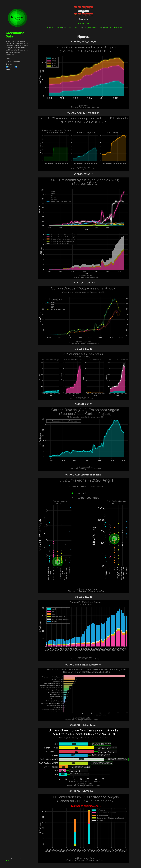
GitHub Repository (13, 61)
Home (8, 59)
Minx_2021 (108, 28)
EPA (70, 28)
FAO (75, 28)
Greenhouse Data (15, 35)
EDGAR (59, 28)
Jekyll (13, 858)
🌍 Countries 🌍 (11, 67)
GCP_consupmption (91, 28)
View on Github (83, 23)
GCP (80, 28)
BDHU (7, 860)
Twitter (9, 64)
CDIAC (52, 28)
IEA (101, 28)
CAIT (46, 28)
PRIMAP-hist (118, 28)
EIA (65, 28)
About (8, 70)
